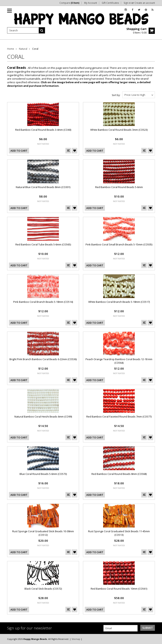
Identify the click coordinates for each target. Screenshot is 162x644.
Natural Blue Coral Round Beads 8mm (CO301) (43, 187)
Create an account (145, 3)
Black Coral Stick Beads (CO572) (43, 589)
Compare (69, 3)
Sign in (127, 3)
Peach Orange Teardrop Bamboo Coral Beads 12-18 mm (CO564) (119, 361)
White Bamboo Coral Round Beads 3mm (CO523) (119, 130)
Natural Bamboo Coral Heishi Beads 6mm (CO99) (43, 417)
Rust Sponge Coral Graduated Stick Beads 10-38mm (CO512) (43, 533)
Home (11, 49)
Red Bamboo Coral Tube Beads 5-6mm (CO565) (43, 244)
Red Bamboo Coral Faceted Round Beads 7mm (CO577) (119, 417)
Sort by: (116, 95)
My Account (91, 3)
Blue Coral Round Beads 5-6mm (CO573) (43, 474)
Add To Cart (19, 151)
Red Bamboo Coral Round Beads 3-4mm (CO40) (43, 130)
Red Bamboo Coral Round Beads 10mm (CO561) (119, 589)
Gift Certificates (110, 3)
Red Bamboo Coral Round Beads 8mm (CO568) (119, 474)
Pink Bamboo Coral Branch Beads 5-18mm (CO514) (43, 302)
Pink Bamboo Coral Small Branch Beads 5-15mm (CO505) (119, 244)
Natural (23, 49)
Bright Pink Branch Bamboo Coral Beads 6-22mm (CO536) (43, 359)
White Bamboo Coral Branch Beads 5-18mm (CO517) (119, 302)
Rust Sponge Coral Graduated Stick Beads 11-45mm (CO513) (119, 533)
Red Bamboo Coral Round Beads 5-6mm (119, 187)
